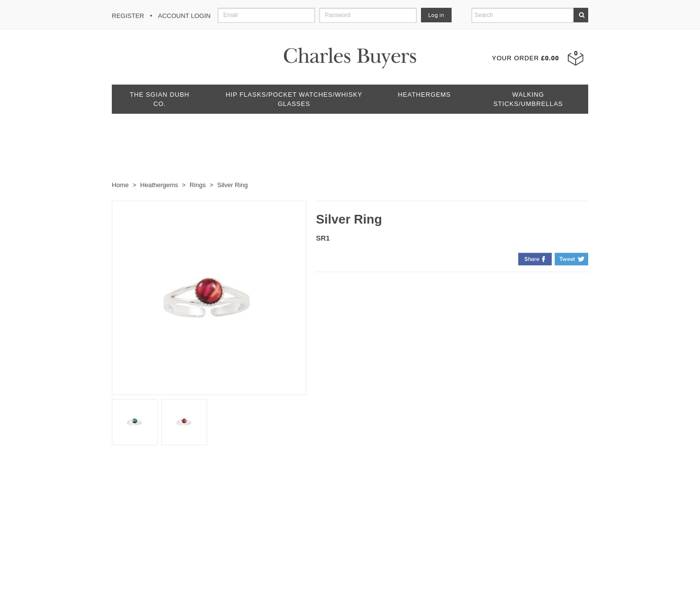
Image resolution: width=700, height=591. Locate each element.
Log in (436, 15)
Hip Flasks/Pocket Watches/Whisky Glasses (294, 99)
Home (120, 185)
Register (128, 16)
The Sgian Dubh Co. (159, 99)
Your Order (525, 58)
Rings (198, 185)
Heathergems (425, 95)
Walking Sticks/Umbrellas (528, 99)
